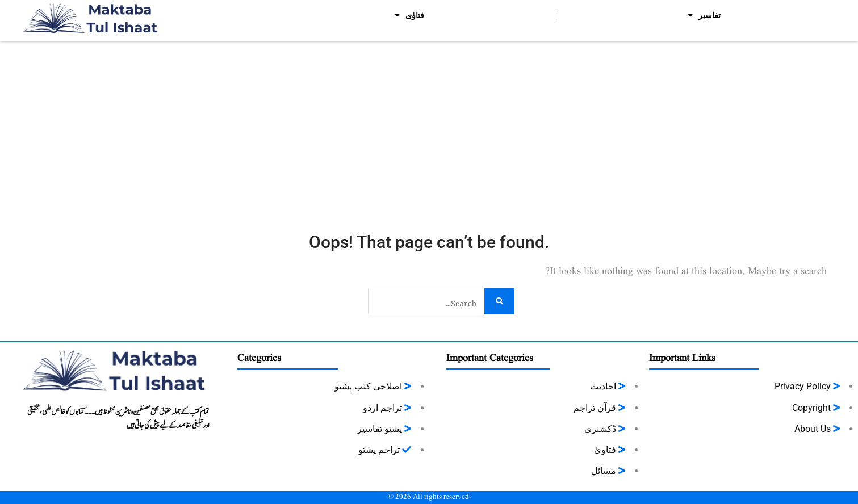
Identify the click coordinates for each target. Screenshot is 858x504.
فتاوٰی (409, 15)
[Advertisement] (429, 126)
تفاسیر (704, 15)
